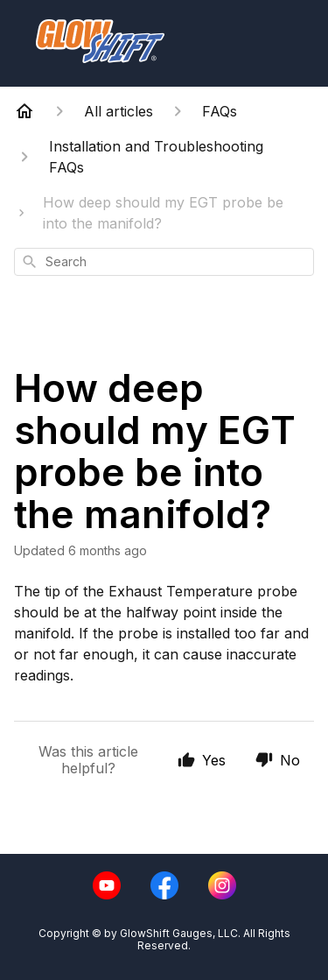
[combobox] (164, 262)
